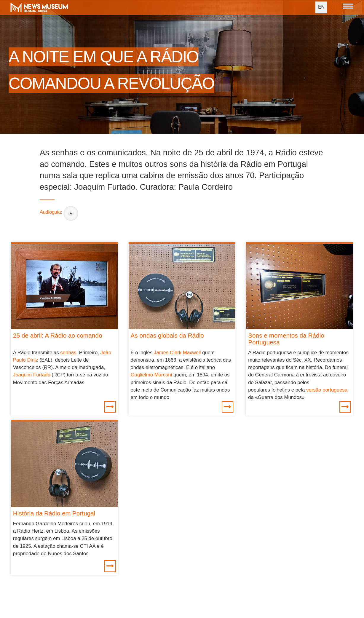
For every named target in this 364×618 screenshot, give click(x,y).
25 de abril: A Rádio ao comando (58, 335)
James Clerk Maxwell (177, 353)
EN (321, 7)
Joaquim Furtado (32, 375)
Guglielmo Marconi (151, 375)
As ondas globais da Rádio (167, 335)
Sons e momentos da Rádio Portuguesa (286, 339)
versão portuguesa (327, 390)
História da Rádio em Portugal (54, 513)
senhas (68, 353)
